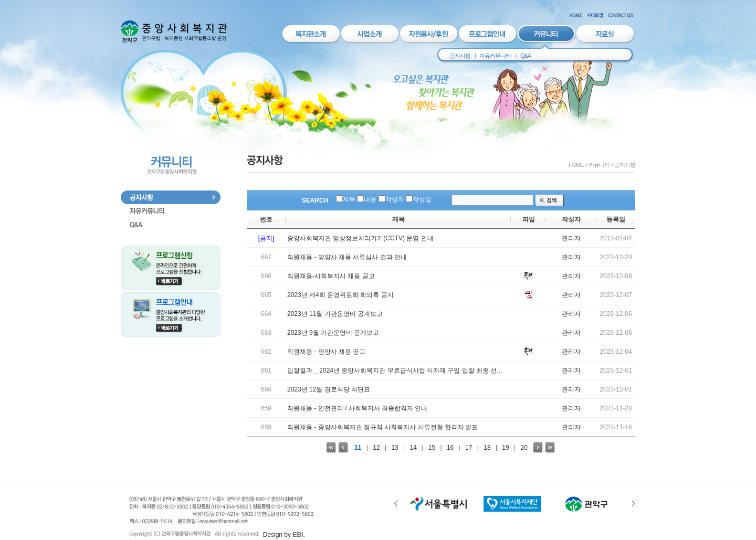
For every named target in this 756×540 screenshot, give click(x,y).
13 (395, 448)
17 (469, 448)
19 (505, 448)
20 (524, 448)
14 (413, 448)
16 (450, 448)
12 (376, 448)
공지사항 (460, 56)
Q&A (526, 56)
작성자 (395, 199)
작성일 (422, 199)
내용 (370, 199)
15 (432, 448)
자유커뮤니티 (495, 56)
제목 (349, 199)
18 (487, 448)
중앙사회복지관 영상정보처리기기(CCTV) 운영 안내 (360, 238)
